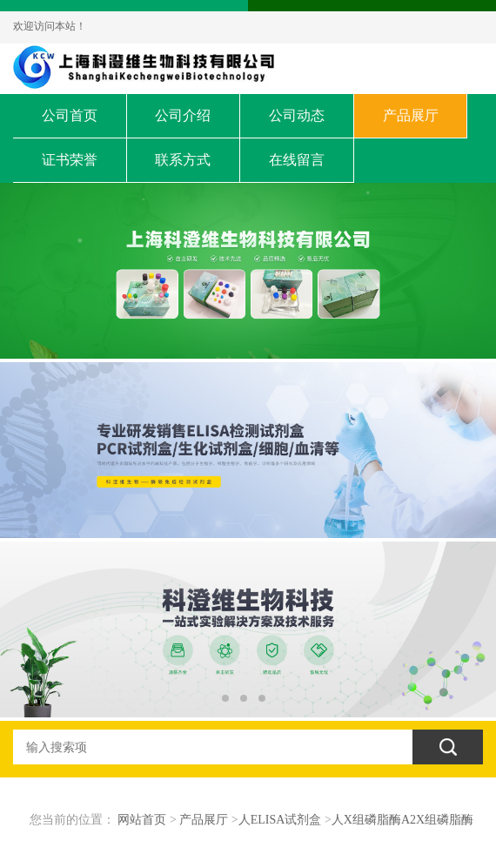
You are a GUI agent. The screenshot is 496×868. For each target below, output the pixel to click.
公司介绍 (183, 115)
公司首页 (70, 115)
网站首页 (142, 820)
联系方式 (183, 160)
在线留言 (297, 160)
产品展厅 (411, 115)
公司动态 (297, 115)
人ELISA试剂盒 (280, 820)
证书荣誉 (70, 160)
